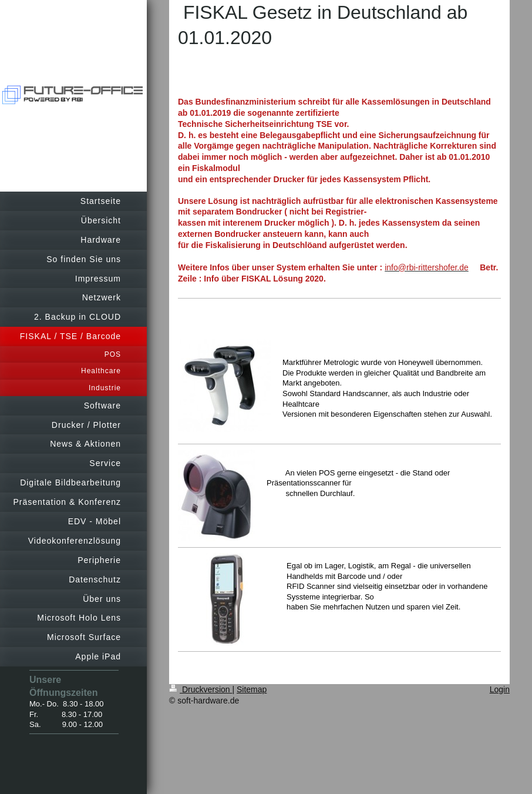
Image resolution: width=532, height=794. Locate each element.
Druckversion (201, 689)
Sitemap (252, 689)
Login (500, 689)
